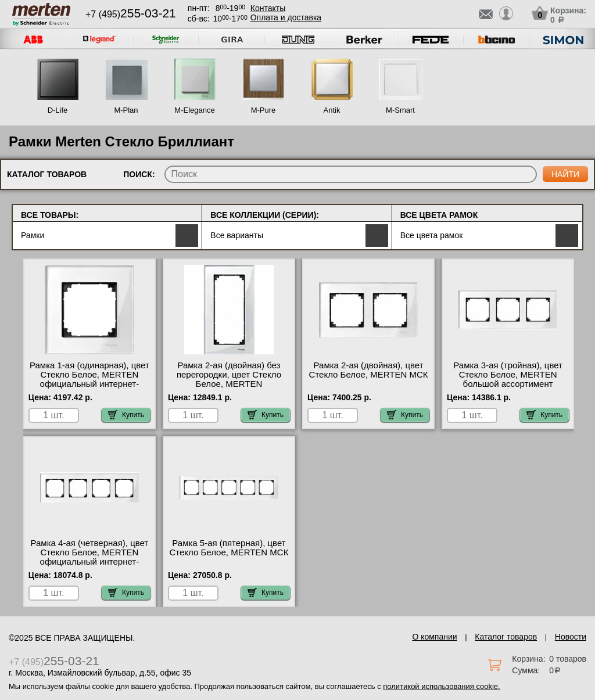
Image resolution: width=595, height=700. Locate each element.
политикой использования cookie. (441, 686)
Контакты (268, 8)
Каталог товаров (506, 637)
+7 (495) (131, 14)
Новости (571, 637)
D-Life (58, 110)
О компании (434, 637)
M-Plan (126, 110)
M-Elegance (194, 110)
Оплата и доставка (286, 17)
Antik (332, 110)
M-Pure (264, 110)
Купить (126, 415)
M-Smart (400, 110)
